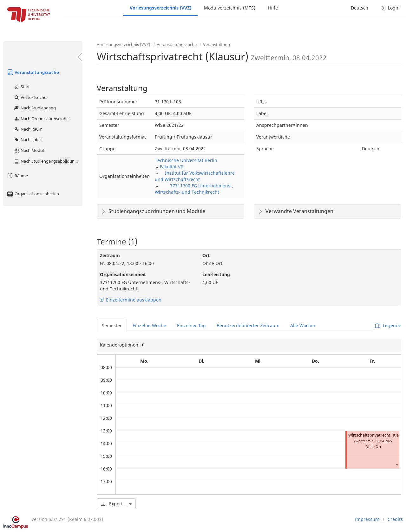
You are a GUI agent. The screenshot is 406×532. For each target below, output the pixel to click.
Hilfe (273, 8)
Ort (206, 255)
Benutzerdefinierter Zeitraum (248, 325)
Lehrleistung (216, 274)
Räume (17, 176)
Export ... (116, 504)
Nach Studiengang (35, 108)
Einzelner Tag (191, 325)
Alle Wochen (303, 325)
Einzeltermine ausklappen (131, 300)
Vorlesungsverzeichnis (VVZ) (160, 8)
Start (22, 87)
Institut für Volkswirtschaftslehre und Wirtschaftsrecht (195, 176)
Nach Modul (29, 150)
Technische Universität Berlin (186, 160)
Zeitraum (110, 255)
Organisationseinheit (123, 274)
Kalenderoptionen (120, 345)
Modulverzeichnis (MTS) (230, 8)
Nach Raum (28, 129)
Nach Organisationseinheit (42, 119)
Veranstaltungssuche (33, 72)
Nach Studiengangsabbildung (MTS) (48, 161)
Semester (112, 325)
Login (390, 8)
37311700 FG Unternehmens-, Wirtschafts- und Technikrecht (194, 189)
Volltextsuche (30, 97)
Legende (388, 325)
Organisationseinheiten (33, 194)
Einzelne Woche (149, 325)
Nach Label (28, 139)
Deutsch (360, 8)
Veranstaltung (216, 44)
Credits (395, 519)
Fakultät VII (172, 167)
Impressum (367, 519)
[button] (397, 465)
